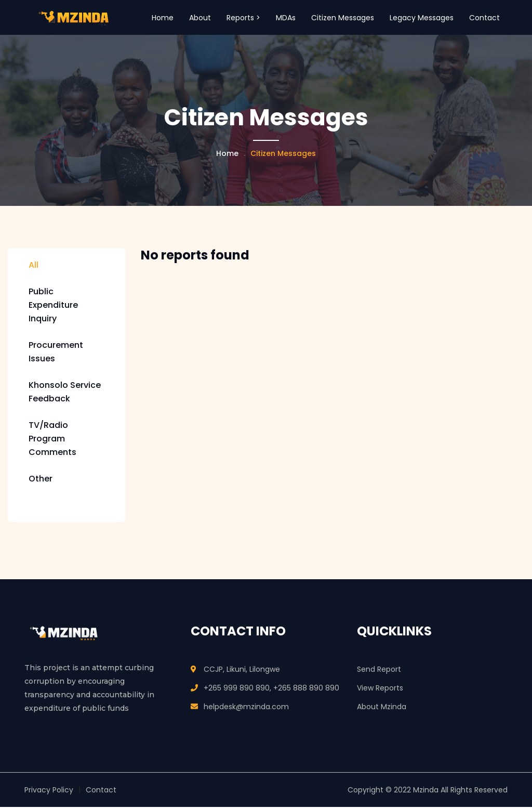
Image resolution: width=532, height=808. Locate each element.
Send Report (379, 670)
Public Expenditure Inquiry (53, 306)
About (200, 18)
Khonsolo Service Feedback (65, 393)
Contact (484, 18)
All (34, 266)
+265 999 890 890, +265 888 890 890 (271, 689)
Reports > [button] (243, 18)
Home (163, 18)
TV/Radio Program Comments (52, 440)
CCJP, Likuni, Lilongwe (242, 670)
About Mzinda (382, 708)
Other (41, 480)
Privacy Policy (49, 791)
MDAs (286, 18)
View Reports (380, 689)
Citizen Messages (343, 18)
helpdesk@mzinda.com (246, 708)
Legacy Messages (422, 18)
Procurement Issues (56, 353)
